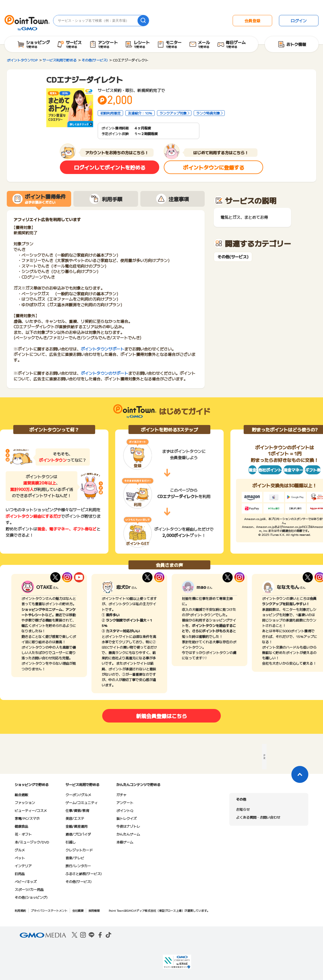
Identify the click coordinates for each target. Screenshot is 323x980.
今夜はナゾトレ (128, 826)
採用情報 (94, 910)
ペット (20, 858)
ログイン (299, 21)
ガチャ (121, 795)
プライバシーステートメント (49, 910)
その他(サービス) (233, 257)
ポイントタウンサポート (102, 349)
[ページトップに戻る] (300, 774)
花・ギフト (23, 834)
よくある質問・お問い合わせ (258, 817)
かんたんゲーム (128, 834)
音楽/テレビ (75, 858)
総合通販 (21, 795)
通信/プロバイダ (78, 834)
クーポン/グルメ (78, 795)
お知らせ (243, 809)
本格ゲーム (125, 842)
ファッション (25, 802)
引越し (71, 842)
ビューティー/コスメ (31, 810)
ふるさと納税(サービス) (84, 874)
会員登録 (252, 21)
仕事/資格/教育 (77, 810)
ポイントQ (125, 810)
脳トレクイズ (126, 818)
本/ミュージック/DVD (32, 842)
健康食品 (21, 826)
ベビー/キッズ (26, 881)
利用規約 (20, 910)
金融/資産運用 (77, 826)
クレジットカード (79, 850)
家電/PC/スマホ (27, 818)
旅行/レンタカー (78, 866)
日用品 (20, 874)
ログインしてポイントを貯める (110, 167)
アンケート (125, 802)
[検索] (143, 21)
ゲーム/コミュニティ (82, 802)
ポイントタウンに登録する (214, 167)
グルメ (20, 850)
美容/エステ (75, 818)
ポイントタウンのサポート (104, 373)
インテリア (23, 866)
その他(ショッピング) (31, 897)
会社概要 (78, 910)
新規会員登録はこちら (161, 716)
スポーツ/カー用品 (29, 889)
